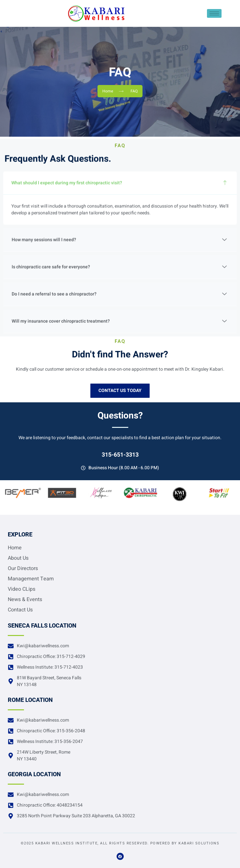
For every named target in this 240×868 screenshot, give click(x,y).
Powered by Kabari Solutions (185, 843)
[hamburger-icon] (214, 13)
